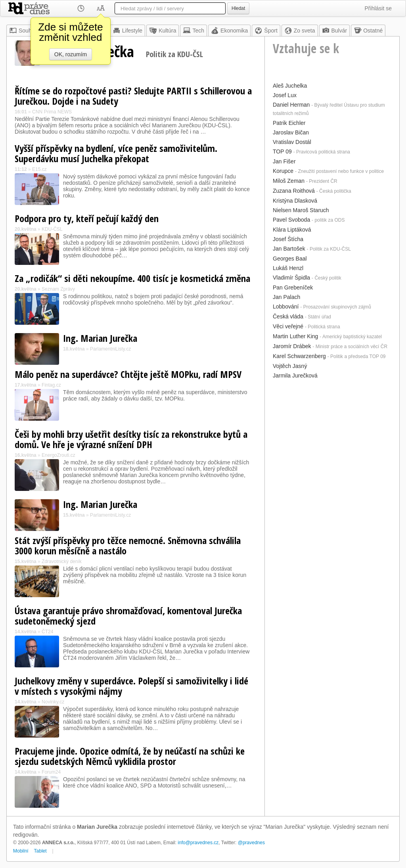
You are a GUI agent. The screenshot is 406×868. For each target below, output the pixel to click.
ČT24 (47, 632)
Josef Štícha (288, 239)
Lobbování (286, 307)
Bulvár (335, 31)
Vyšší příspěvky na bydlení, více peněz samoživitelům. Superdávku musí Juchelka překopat (116, 153)
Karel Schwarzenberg (299, 356)
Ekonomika (229, 31)
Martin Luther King (295, 336)
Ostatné (368, 31)
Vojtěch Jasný (290, 366)
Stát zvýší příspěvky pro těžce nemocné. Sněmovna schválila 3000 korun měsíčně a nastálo (128, 545)
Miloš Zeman (289, 181)
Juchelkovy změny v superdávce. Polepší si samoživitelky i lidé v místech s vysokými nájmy (131, 686)
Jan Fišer (284, 161)
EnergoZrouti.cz (58, 455)
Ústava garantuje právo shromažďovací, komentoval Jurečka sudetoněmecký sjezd (128, 616)
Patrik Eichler (289, 123)
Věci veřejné (288, 326)
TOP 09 (282, 151)
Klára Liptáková (292, 230)
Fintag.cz (51, 385)
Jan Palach (286, 297)
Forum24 (51, 772)
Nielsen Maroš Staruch (301, 210)
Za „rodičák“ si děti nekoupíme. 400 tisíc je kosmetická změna (132, 278)
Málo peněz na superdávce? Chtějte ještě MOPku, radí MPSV (128, 374)
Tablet (40, 851)
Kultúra (163, 31)
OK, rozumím (71, 54)
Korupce (283, 171)
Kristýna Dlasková (295, 201)
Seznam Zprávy (58, 289)
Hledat (238, 8)
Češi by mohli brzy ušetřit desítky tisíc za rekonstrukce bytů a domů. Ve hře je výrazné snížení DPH (131, 439)
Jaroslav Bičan (291, 132)
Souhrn (23, 31)
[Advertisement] (332, 431)
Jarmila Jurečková (295, 376)
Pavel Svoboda (291, 220)
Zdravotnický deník (62, 561)
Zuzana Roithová (294, 191)
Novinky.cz (53, 702)
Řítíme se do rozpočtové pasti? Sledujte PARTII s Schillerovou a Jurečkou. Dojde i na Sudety (133, 96)
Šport (266, 31)
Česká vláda (288, 316)
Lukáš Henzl (288, 268)
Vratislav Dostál (292, 142)
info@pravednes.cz (198, 843)
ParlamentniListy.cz (110, 349)
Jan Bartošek (289, 249)
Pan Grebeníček (293, 287)
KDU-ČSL (52, 229)
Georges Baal (290, 259)
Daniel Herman (291, 105)
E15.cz (39, 169)
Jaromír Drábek (292, 346)
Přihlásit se (378, 8)
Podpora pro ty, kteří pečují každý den (87, 218)
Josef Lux (285, 95)
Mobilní (21, 851)
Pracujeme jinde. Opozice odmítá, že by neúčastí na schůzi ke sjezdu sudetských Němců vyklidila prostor (130, 756)
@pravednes (251, 843)
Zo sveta (300, 31)
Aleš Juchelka (290, 86)
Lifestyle (127, 31)
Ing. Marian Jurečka (100, 338)
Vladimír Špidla (291, 278)
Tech (193, 31)
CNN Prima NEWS (52, 112)
